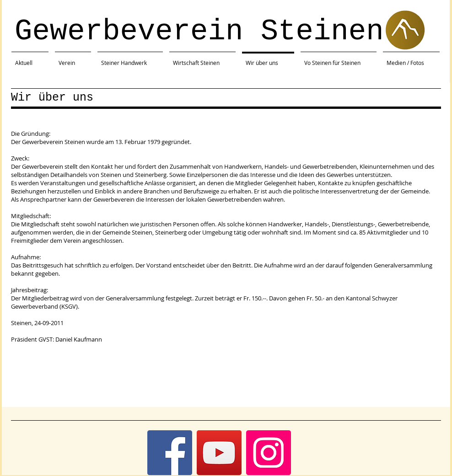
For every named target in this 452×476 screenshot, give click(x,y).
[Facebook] (170, 453)
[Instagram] (269, 453)
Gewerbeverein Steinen (199, 32)
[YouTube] (219, 453)
